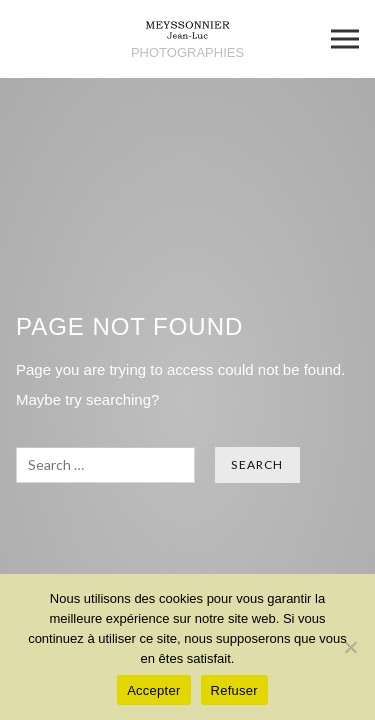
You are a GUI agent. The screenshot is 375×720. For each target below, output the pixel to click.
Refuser (234, 690)
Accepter (153, 690)
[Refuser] (350, 647)
